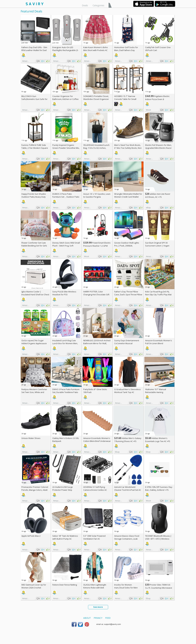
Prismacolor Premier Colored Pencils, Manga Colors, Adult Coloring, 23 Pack (35, 490)
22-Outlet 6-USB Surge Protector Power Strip (63, 488)
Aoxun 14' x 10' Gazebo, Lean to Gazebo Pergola (97, 195)
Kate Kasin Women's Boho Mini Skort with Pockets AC (96, 49)
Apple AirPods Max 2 (31, 536)
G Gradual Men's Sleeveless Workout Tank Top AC (127, 391)
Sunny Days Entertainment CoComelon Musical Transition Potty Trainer (127, 343)
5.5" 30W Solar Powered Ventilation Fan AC (94, 537)
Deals (85, 5)
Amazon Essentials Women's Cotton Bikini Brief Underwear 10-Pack (97, 441)
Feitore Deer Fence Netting (65, 585)
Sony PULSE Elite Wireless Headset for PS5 (64, 293)
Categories (98, 5)
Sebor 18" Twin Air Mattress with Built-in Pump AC (65, 537)
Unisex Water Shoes (31, 438)
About (87, 618)
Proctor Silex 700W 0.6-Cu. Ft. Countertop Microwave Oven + (159, 588)
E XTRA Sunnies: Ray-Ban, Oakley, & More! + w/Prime (159, 490)
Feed (108, 618)
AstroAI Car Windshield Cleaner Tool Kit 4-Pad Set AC (128, 488)
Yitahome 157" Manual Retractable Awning (156, 391)
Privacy (98, 618)
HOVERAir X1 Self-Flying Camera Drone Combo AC (95, 488)
